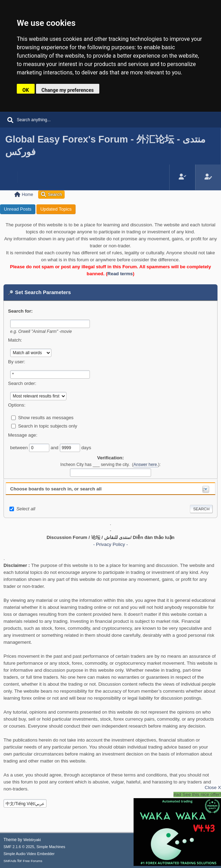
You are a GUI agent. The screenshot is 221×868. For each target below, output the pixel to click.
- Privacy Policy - (110, 544)
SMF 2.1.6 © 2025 (19, 847)
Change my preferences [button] (68, 90)
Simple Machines (51, 847)
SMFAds (10, 861)
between (20, 448)
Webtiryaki (32, 840)
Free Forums (33, 861)
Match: (15, 340)
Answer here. (146, 465)
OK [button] (26, 90)
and (55, 448)
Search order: (22, 383)
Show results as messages (46, 418)
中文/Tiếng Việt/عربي (25, 804)
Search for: (20, 311)
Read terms (120, 274)
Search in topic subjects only (48, 426)
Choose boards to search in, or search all (56, 489)
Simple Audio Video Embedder (29, 854)
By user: (17, 362)
